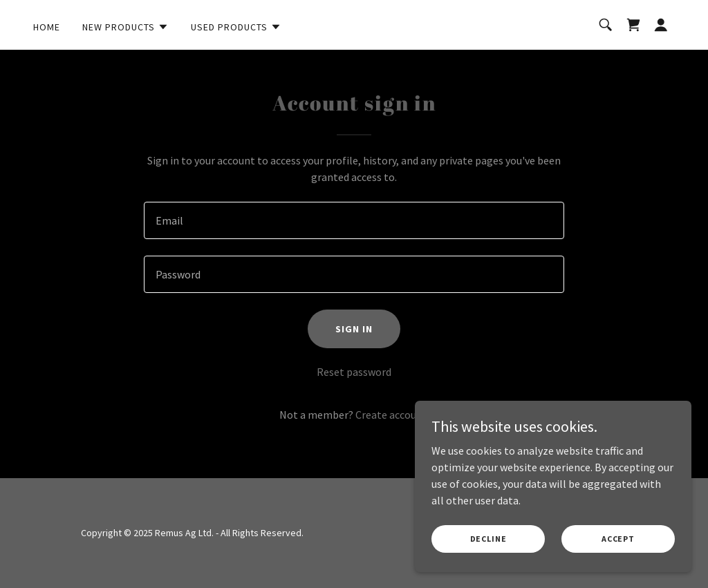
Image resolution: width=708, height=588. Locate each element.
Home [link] (47, 27)
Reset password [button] (354, 372)
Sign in (354, 329)
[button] (125, 27)
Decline (488, 539)
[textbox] (354, 220)
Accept (618, 539)
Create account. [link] (392, 415)
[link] (633, 25)
